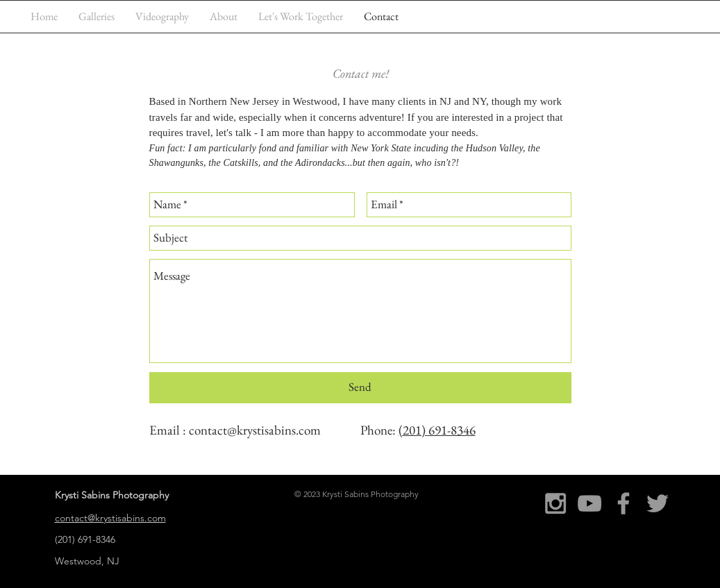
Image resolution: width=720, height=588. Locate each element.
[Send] (360, 388)
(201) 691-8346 (437, 430)
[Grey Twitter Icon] (658, 503)
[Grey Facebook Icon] (623, 503)
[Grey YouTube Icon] (589, 503)
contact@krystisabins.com (255, 430)
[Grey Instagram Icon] (555, 503)
